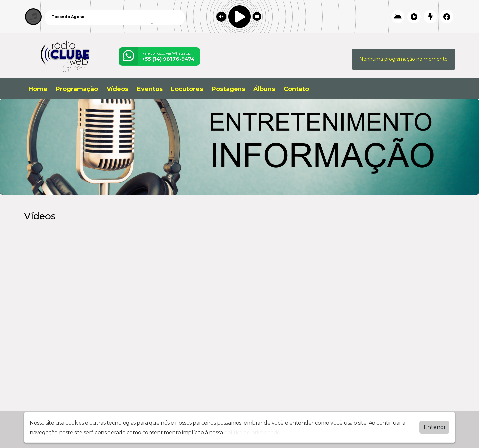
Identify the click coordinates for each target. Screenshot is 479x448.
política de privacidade (252, 433)
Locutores (187, 89)
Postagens (228, 89)
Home (38, 89)
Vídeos (118, 89)
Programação (77, 89)
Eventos (150, 89)
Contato (296, 89)
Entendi (434, 427)
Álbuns (264, 89)
